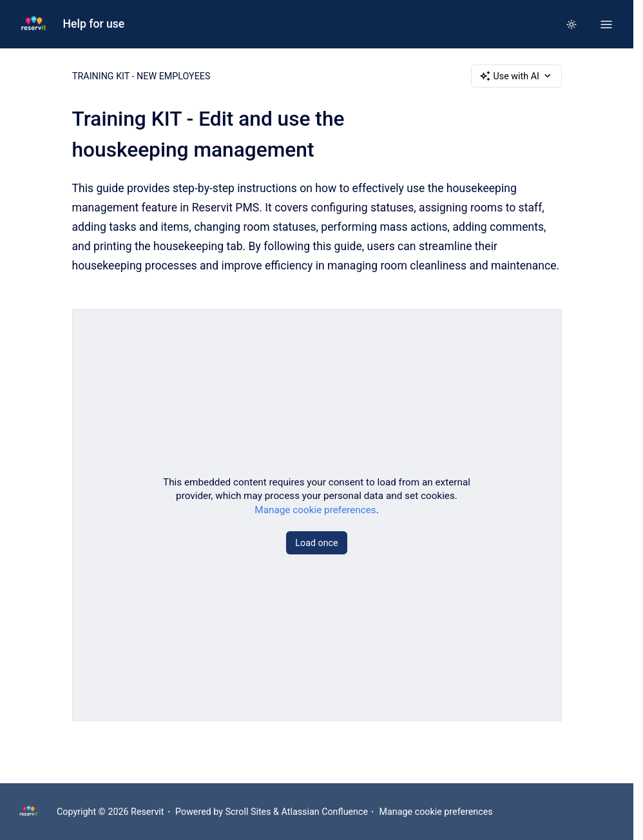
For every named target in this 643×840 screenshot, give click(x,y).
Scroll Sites (248, 812)
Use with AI (516, 76)
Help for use (94, 24)
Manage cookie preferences (315, 509)
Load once (316, 542)
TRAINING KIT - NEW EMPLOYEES (141, 76)
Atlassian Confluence (325, 812)
